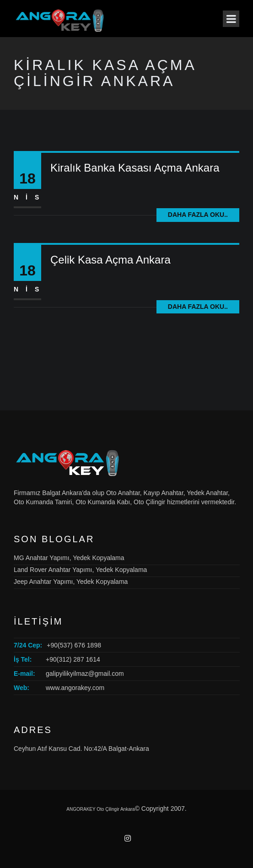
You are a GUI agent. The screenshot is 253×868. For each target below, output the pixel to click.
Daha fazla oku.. (198, 215)
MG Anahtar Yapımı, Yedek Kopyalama (69, 558)
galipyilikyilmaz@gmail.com (85, 674)
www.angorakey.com (75, 688)
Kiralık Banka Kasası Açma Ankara (135, 168)
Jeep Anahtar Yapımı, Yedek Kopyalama (71, 582)
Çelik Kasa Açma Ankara (110, 260)
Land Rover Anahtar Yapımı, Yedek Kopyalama (80, 570)
